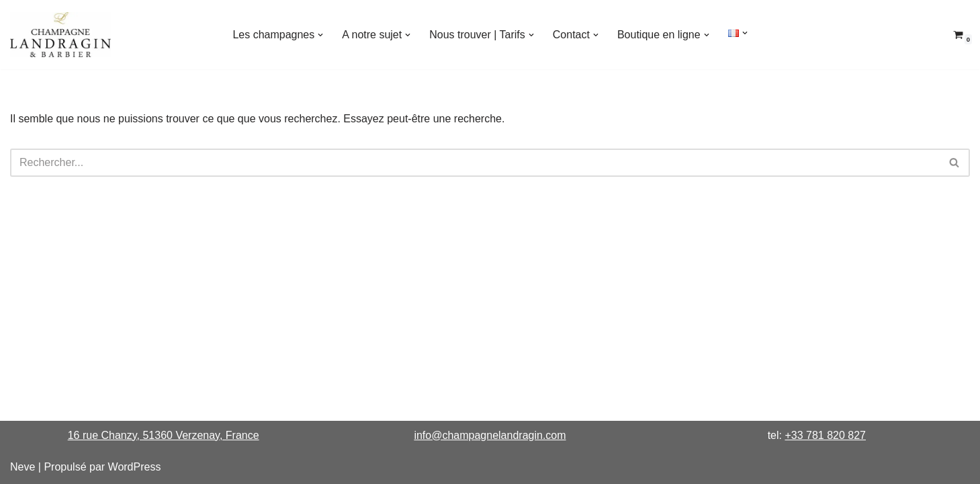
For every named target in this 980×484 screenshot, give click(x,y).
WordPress (135, 467)
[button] (320, 35)
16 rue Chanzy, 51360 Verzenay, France (164, 435)
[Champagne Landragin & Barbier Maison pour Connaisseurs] (60, 35)
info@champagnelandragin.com (490, 435)
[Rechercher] (475, 163)
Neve (23, 467)
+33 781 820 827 (825, 435)
